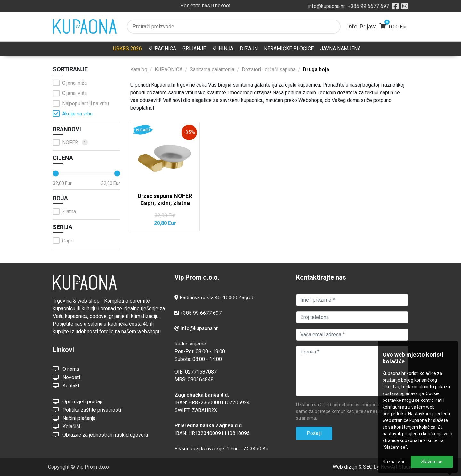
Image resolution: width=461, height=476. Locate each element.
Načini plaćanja (74, 418)
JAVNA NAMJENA (340, 48)
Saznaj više (394, 462)
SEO (368, 467)
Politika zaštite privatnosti (87, 410)
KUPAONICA (162, 48)
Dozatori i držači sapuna (269, 70)
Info (352, 26)
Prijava (368, 26)
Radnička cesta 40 (200, 298)
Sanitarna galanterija (212, 70)
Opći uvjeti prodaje (78, 401)
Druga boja (316, 70)
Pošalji (314, 433)
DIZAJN (249, 48)
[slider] (56, 173)
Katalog (139, 70)
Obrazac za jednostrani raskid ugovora (100, 435)
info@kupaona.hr (326, 6)
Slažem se (432, 462)
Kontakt (66, 385)
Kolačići (66, 426)
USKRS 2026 (127, 48)
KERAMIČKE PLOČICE (289, 48)
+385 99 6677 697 (368, 6)
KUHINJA (223, 48)
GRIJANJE (194, 48)
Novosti (66, 377)
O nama (66, 369)
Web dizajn (345, 467)
